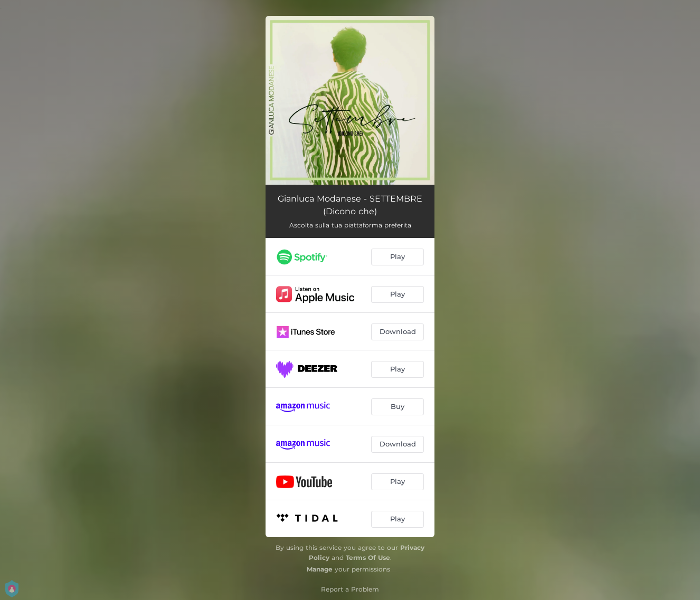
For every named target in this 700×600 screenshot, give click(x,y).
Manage (320, 569)
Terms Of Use (368, 558)
